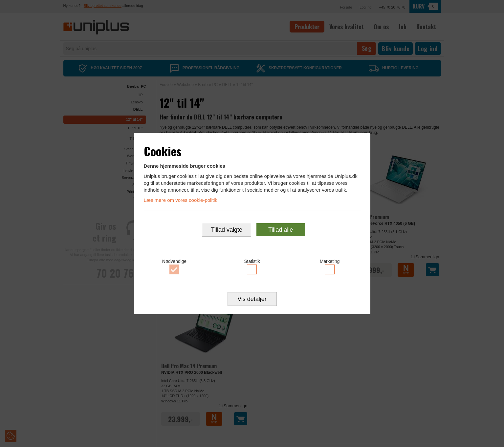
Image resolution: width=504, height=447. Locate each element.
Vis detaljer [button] (252, 300)
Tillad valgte (227, 230)
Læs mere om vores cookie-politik (181, 200)
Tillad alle (281, 230)
